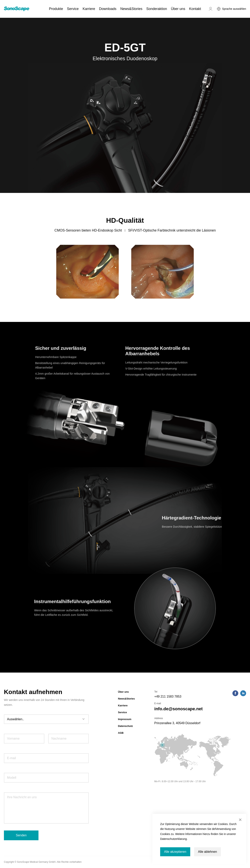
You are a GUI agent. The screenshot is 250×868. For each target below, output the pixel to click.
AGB (121, 733)
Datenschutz (125, 726)
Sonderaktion (157, 9)
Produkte (56, 9)
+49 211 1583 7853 (168, 696)
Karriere (89, 9)
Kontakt (195, 9)
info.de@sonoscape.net (179, 709)
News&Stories (131, 9)
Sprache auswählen (234, 9)
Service (73, 9)
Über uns (178, 9)
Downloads (108, 9)
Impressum (125, 719)
